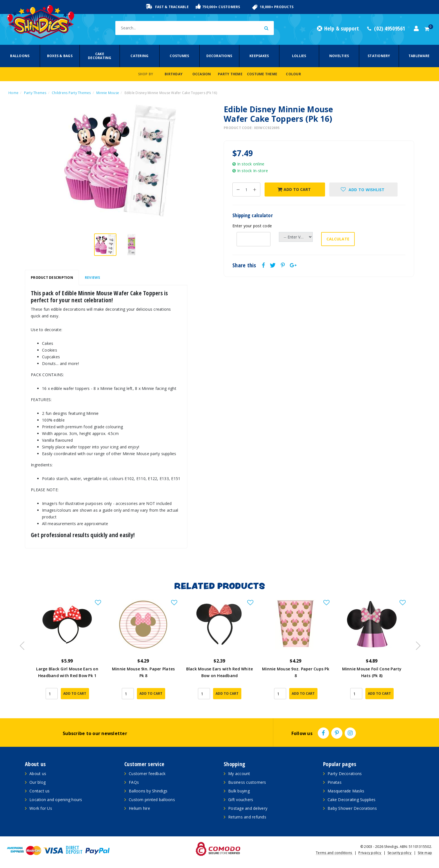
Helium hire (139, 808)
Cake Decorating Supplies (352, 800)
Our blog (38, 782)
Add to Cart (294, 189)
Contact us (40, 791)
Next (415, 644)
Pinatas (335, 782)
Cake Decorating (100, 56)
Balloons (20, 56)
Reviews (93, 278)
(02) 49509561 (386, 29)
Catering (139, 56)
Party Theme (230, 74)
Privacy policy (370, 853)
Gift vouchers (241, 800)
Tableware (419, 56)
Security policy (400, 853)
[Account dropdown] (416, 29)
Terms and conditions (334, 853)
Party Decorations (345, 774)
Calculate (338, 239)
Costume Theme (262, 74)
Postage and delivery (248, 808)
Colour (293, 74)
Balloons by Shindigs (148, 791)
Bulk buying (239, 791)
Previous (21, 644)
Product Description (52, 278)
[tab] (52, 278)
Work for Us (41, 808)
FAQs (134, 782)
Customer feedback (147, 774)
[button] (363, 189)
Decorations (219, 56)
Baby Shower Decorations (352, 808)
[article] (67, 653)
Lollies (299, 56)
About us (38, 774)
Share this (244, 265)
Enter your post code (252, 226)
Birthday (174, 74)
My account (239, 774)
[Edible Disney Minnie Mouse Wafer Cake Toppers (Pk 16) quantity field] (246, 189)
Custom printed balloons (152, 800)
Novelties (339, 56)
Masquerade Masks (346, 791)
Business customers (247, 782)
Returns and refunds (247, 817)
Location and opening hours (56, 800)
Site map (425, 853)
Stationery (379, 56)
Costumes (179, 56)
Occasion (202, 74)
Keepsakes (259, 56)
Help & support (338, 29)
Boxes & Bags (60, 56)
